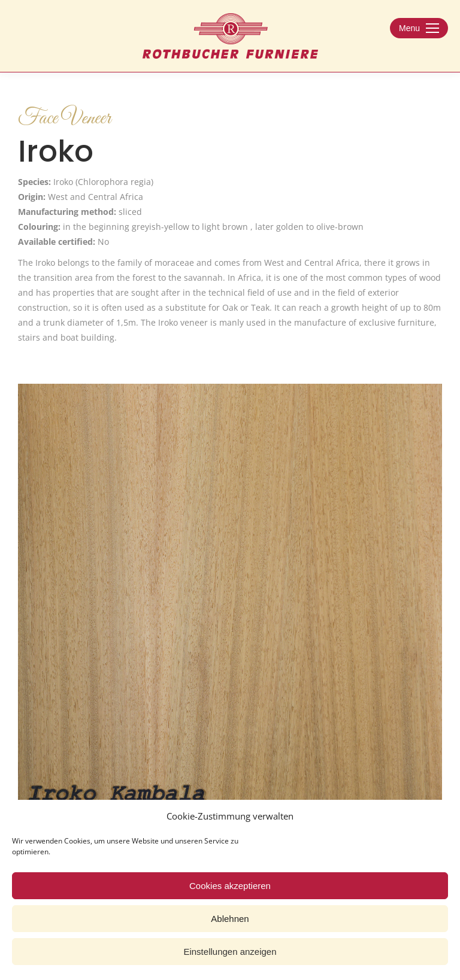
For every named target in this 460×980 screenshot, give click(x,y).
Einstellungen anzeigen (230, 952)
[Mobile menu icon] (419, 28)
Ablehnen (230, 919)
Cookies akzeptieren (230, 886)
